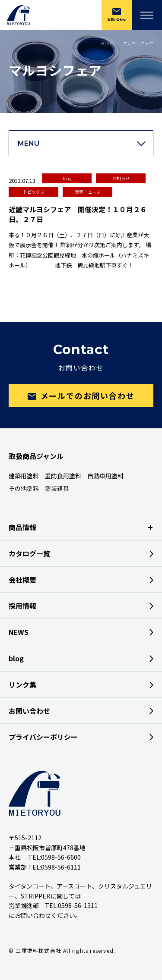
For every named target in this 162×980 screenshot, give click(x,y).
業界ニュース (88, 192)
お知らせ (121, 178)
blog (67, 178)
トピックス (34, 192)
